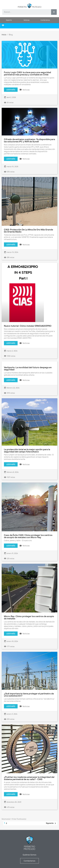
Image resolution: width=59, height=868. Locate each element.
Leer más (11, 90)
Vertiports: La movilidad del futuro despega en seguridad (28, 369)
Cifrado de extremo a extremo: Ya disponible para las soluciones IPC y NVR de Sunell (29, 140)
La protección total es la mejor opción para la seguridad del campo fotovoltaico (27, 451)
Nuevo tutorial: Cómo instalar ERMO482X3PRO (28, 326)
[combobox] (25, 12)
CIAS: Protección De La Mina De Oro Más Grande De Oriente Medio (28, 231)
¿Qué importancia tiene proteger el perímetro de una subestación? (29, 695)
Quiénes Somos (29, 855)
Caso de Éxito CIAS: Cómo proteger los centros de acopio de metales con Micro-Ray (28, 536)
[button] (3, 25)
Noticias (26, 90)
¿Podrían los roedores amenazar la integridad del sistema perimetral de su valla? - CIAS (29, 778)
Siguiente (51, 823)
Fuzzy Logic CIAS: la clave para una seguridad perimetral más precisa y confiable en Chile (27, 74)
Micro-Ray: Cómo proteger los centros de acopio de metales (29, 617)
